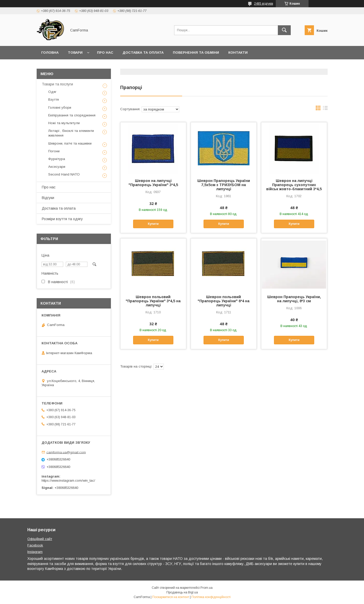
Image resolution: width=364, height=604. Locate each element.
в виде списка (325, 109)
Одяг (52, 92)
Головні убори (60, 108)
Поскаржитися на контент (171, 597)
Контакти (238, 53)
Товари (75, 53)
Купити (153, 224)
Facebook (35, 545)
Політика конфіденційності (211, 597)
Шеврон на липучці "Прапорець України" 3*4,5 (153, 183)
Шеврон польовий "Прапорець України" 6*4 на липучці (224, 301)
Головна (50, 53)
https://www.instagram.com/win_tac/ (68, 480)
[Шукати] (284, 30)
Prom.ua (207, 588)
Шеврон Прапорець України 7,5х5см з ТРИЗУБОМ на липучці (224, 185)
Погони (54, 151)
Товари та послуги (57, 84)
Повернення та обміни (196, 53)
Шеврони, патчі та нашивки (70, 143)
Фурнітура (57, 159)
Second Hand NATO (64, 174)
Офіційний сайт (40, 539)
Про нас (105, 53)
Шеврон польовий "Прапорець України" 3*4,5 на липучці (153, 301)
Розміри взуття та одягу (62, 219)
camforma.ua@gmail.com (66, 452)
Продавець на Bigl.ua (182, 592)
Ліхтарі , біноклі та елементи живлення (71, 133)
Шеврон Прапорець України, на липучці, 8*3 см (294, 299)
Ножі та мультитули (64, 123)
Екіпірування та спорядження (72, 115)
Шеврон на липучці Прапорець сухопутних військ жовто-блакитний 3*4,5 (294, 185)
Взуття (54, 100)
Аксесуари (57, 167)
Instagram (35, 552)
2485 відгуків (264, 4)
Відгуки (48, 198)
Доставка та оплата (143, 53)
